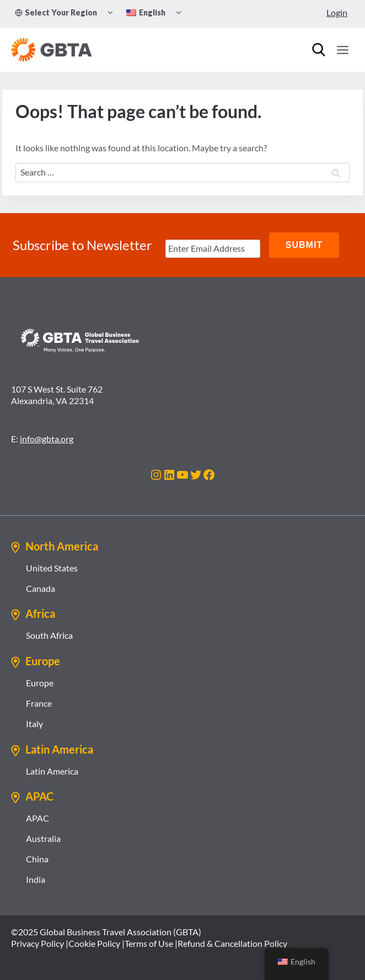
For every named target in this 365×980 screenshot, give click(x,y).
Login (337, 12)
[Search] (319, 50)
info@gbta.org (47, 439)
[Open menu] (342, 50)
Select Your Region (56, 12)
